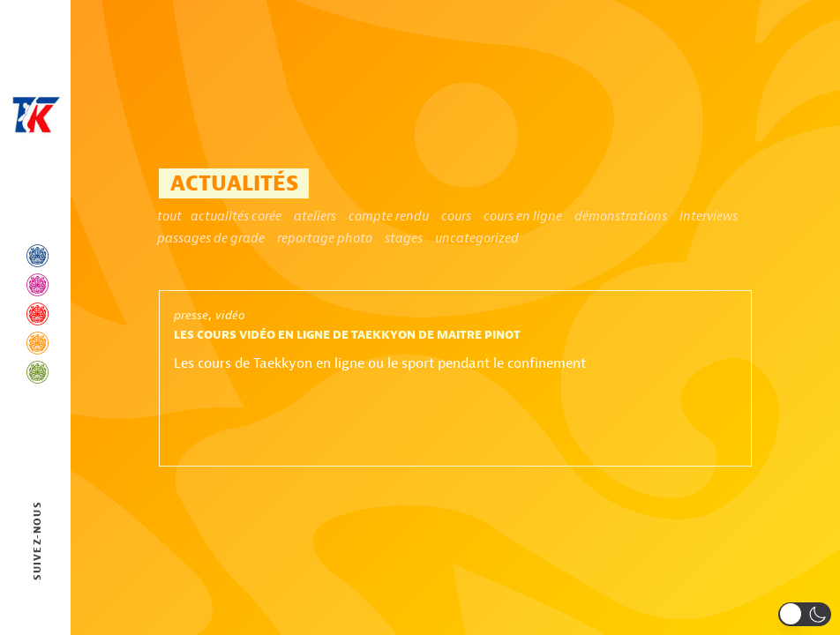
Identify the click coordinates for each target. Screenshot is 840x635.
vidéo (230, 315)
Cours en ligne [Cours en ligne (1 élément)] (523, 217)
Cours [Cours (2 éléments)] (456, 217)
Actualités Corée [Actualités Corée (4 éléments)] (236, 217)
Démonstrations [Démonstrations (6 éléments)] (621, 217)
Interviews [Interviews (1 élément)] (709, 217)
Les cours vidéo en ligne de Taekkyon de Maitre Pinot (347, 335)
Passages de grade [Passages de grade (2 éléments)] (211, 238)
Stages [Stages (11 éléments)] (404, 238)
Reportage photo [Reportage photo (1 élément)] (325, 238)
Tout (169, 217)
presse (191, 315)
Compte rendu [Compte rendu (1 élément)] (389, 217)
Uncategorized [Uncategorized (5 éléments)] (477, 238)
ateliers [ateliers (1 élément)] (315, 217)
